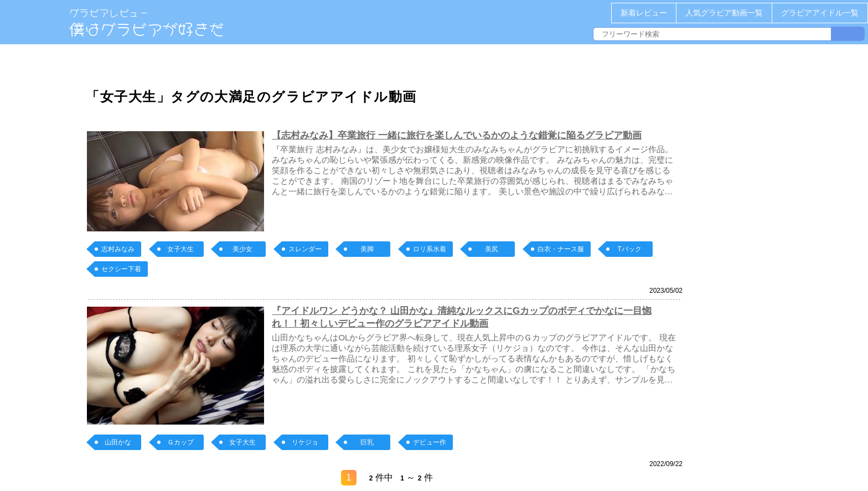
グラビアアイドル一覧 (820, 13)
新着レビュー (644, 13)
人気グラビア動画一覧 (724, 13)
